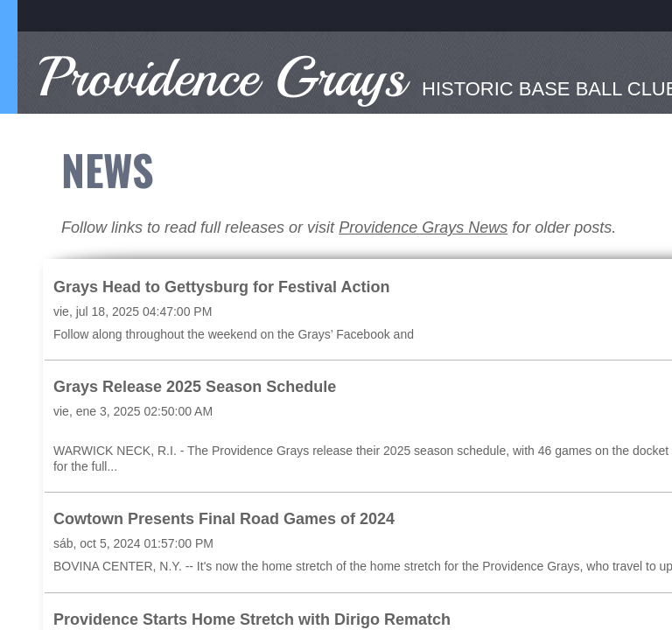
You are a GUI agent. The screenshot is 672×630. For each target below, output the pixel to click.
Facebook (363, 334)
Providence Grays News (423, 227)
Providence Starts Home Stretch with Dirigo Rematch (252, 619)
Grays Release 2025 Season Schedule (195, 387)
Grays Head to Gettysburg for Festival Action (221, 287)
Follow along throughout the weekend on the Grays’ (195, 334)
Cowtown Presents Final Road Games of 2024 (224, 519)
